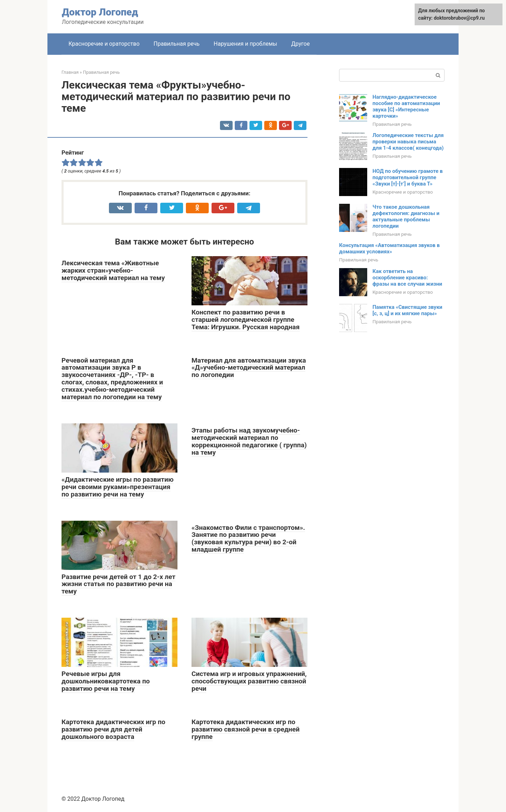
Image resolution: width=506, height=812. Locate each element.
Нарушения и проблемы (245, 44)
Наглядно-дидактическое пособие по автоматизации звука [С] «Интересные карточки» (406, 106)
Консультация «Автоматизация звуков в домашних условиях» (389, 248)
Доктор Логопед (100, 12)
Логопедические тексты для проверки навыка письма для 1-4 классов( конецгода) (408, 142)
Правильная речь (177, 44)
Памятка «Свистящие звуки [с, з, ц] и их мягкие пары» (407, 310)
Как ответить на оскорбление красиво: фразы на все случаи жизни (407, 278)
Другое (301, 44)
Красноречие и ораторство (104, 44)
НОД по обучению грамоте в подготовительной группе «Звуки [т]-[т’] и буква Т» (408, 177)
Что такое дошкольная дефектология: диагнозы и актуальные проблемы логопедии (406, 216)
